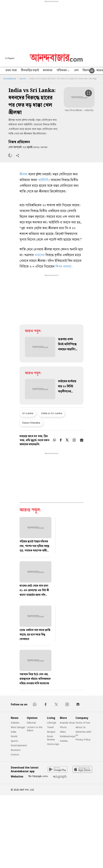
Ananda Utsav (67, 723)
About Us (81, 727)
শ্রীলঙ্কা (24, 175)
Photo (63, 727)
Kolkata (15, 723)
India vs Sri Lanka (52, 413)
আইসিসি (43, 180)
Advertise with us (83, 733)
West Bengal (18, 727)
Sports (23, 79)
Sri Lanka (28, 413)
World (14, 736)
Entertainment (19, 745)
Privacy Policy (83, 739)
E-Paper (10, 58)
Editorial (31, 723)
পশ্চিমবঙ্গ (63, 71)
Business (16, 750)
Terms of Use (83, 723)
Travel (50, 727)
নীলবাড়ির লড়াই (30, 71)
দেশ (76, 71)
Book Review (51, 738)
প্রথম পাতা (11, 71)
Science (15, 754)
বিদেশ (86, 71)
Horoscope (53, 744)
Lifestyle (52, 723)
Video (63, 732)
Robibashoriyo (68, 736)
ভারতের (40, 255)
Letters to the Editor (35, 729)
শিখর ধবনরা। (64, 267)
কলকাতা (48, 71)
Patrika (64, 741)
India (13, 732)
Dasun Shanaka (31, 423)
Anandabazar (10, 79)
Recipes (51, 732)
